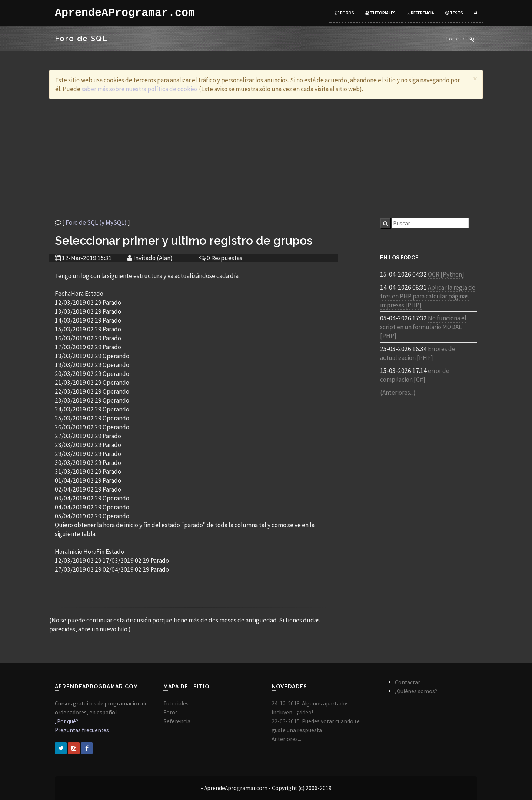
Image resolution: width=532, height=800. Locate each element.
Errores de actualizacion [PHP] (418, 353)
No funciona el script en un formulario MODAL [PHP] (423, 327)
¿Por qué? (66, 721)
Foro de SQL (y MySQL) (96, 222)
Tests (454, 13)
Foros (345, 13)
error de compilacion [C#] (415, 375)
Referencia (420, 13)
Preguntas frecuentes (82, 730)
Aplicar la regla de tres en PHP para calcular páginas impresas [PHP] (428, 296)
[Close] (475, 79)
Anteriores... (286, 739)
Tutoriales (380, 13)
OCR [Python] (446, 274)
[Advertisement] (266, 159)
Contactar (408, 682)
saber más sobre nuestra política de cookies (140, 89)
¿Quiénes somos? (416, 691)
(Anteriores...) (398, 393)
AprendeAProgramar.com (125, 13)
